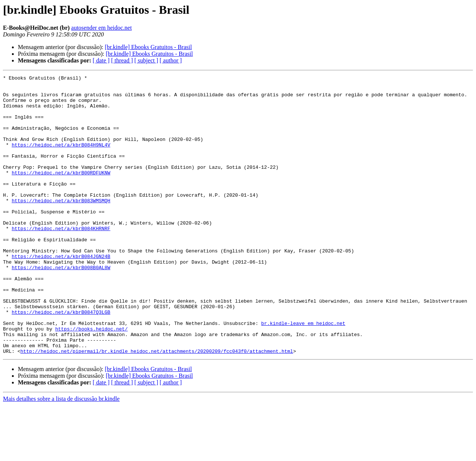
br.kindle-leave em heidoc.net (303, 373)
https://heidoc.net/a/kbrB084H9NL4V (61, 159)
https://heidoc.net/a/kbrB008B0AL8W (61, 306)
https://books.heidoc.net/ (91, 380)
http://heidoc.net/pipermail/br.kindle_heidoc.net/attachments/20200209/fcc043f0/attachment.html (157, 407)
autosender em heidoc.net (101, 28)
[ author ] (171, 60)
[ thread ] (122, 60)
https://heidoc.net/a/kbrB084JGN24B (61, 293)
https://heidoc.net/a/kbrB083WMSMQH (61, 226)
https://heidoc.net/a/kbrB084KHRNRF (61, 259)
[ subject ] (146, 60)
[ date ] (101, 60)
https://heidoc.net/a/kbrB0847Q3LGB (61, 360)
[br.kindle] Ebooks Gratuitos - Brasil (148, 47)
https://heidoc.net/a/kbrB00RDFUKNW (61, 193)
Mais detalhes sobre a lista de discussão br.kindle (61, 454)
